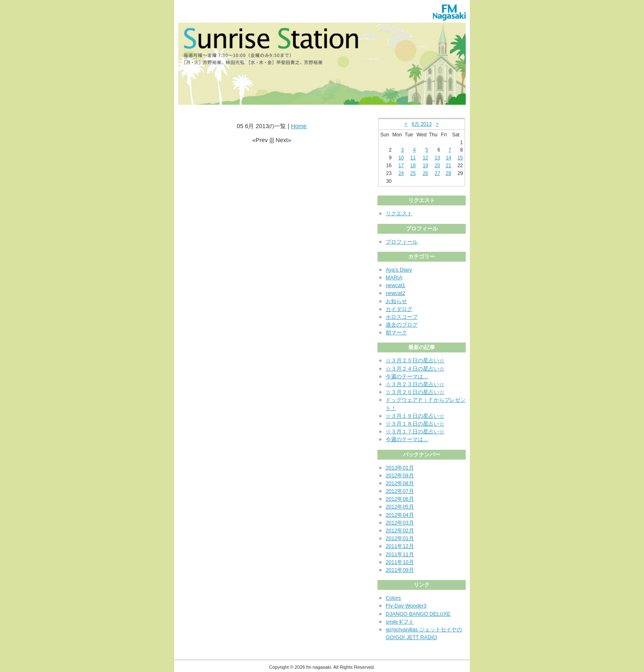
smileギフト (400, 622)
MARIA (394, 277)
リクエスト (399, 213)
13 (437, 158)
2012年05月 (400, 507)
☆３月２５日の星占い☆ (415, 360)
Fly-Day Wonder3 (406, 606)
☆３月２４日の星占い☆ (415, 369)
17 (401, 166)
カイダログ (399, 309)
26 (425, 173)
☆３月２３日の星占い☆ (415, 384)
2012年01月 (400, 538)
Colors (393, 598)
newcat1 (396, 285)
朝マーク (396, 333)
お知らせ (396, 301)
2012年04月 (400, 515)
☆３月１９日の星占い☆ (415, 416)
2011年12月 (400, 546)
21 (448, 166)
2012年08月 (400, 483)
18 (413, 166)
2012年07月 (400, 491)
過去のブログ (402, 325)
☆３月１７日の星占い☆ (415, 432)
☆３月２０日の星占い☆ (415, 392)
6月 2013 (422, 124)
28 (448, 173)
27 (437, 173)
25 (413, 173)
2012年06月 (400, 499)
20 (437, 166)
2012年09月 (400, 475)
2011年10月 (400, 562)
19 (425, 166)
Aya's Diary (399, 270)
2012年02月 (400, 530)
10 (401, 158)
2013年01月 (400, 468)
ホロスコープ (402, 317)
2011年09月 (400, 570)
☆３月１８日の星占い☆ (415, 424)
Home (299, 126)
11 (413, 158)
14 (448, 158)
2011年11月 (400, 554)
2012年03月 (400, 523)
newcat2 (396, 293)
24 (401, 173)
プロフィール (402, 242)
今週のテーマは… (407, 376)
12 (425, 158)
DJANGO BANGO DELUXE (418, 614)
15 (460, 158)
